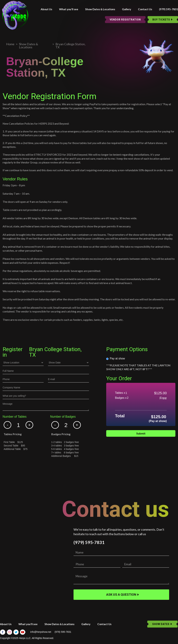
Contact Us (145, 9)
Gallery (127, 9)
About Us (46, 9)
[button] (7, 425)
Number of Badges (63, 417)
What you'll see (69, 9)
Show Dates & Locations (100, 9)
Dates (6, 464)
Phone (6, 468)
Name (6, 466)
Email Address (11, 471)
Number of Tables (15, 417)
